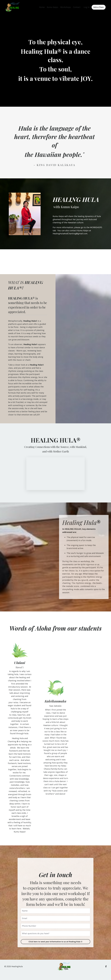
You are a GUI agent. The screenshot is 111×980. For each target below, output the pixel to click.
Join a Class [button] (99, 7)
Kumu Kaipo (52, 7)
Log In (87, 7)
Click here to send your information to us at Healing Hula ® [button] (55, 942)
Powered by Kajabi (100, 974)
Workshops (66, 7)
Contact (77, 7)
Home (42, 7)
